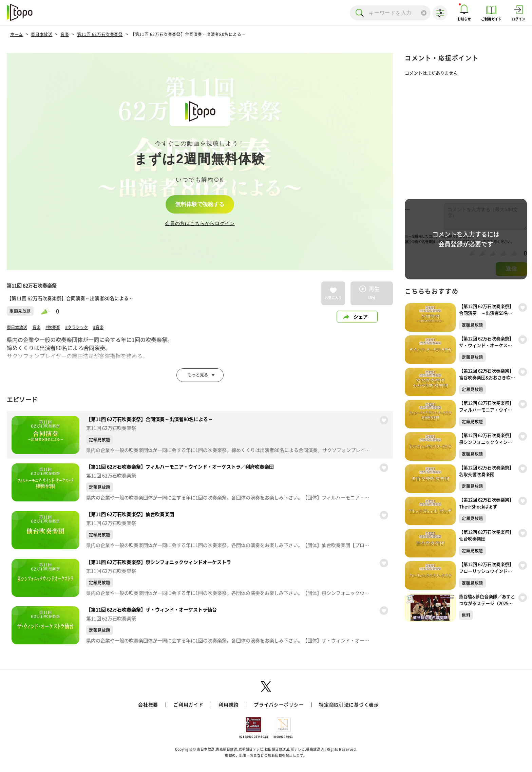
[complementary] (200, 162)
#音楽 (110, 329)
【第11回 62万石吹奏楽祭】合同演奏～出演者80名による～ (188, 34)
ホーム (17, 34)
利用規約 (229, 707)
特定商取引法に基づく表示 (349, 707)
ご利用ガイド (188, 707)
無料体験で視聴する (200, 204)
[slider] (49, 311)
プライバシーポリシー (279, 707)
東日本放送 (42, 34)
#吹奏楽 (59, 329)
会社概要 (148, 707)
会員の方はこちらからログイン (200, 224)
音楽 (65, 34)
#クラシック (85, 329)
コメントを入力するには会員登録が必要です (466, 239)
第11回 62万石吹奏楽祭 (100, 34)
